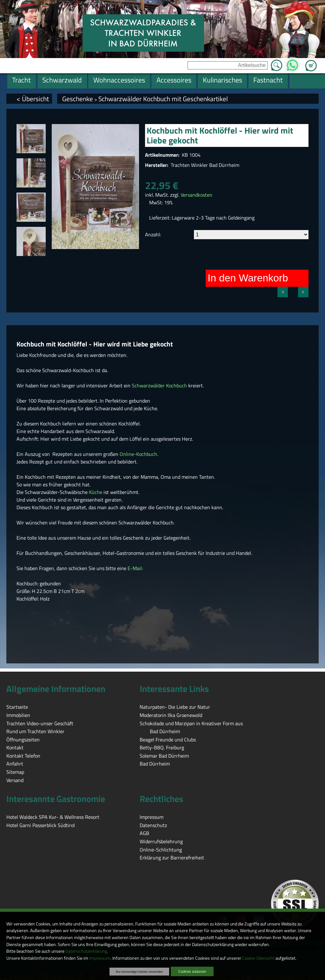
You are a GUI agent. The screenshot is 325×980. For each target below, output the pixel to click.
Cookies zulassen (192, 971)
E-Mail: (135, 568)
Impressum (100, 958)
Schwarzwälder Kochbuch (159, 385)
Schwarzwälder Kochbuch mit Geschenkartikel (163, 99)
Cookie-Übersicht (258, 958)
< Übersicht (33, 99)
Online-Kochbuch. (138, 454)
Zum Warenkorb (311, 62)
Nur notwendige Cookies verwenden (139, 971)
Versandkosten (196, 195)
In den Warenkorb (248, 278)
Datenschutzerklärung (86, 951)
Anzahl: (153, 234)
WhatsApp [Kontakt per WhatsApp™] (292, 63)
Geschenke (78, 99)
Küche (96, 492)
